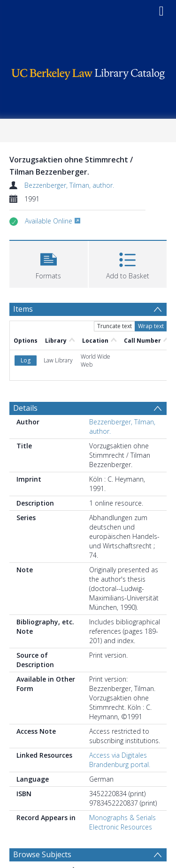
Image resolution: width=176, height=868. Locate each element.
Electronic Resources (121, 827)
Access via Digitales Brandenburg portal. (120, 760)
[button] (49, 263)
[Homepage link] (88, 72)
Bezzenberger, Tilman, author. (69, 185)
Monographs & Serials (122, 818)
